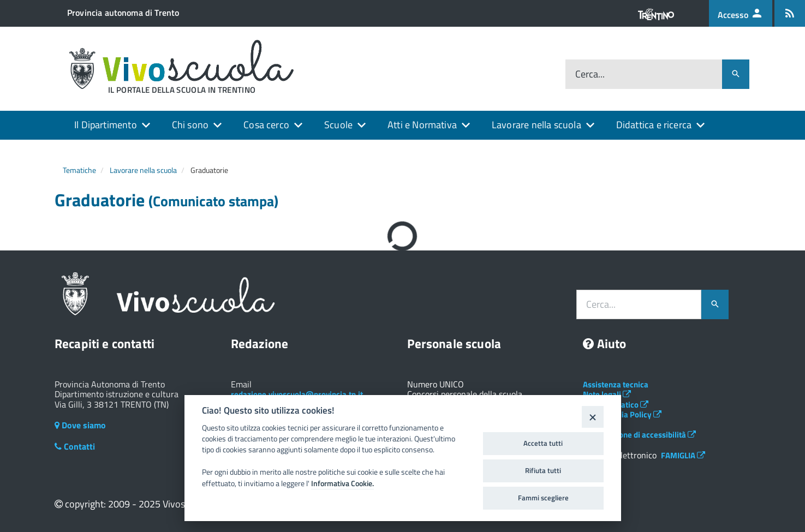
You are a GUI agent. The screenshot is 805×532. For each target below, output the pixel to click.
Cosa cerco (266, 125)
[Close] (592, 417)
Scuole (338, 125)
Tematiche (79, 170)
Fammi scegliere (543, 498)
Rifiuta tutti (543, 470)
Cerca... (590, 74)
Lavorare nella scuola (536, 125)
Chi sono (190, 125)
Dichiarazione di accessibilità (639, 435)
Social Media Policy (622, 414)
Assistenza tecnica (616, 384)
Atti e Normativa (422, 125)
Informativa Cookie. (342, 483)
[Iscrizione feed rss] (790, 13)
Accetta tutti (543, 443)
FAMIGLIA (683, 455)
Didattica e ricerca (654, 125)
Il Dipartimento (106, 125)
